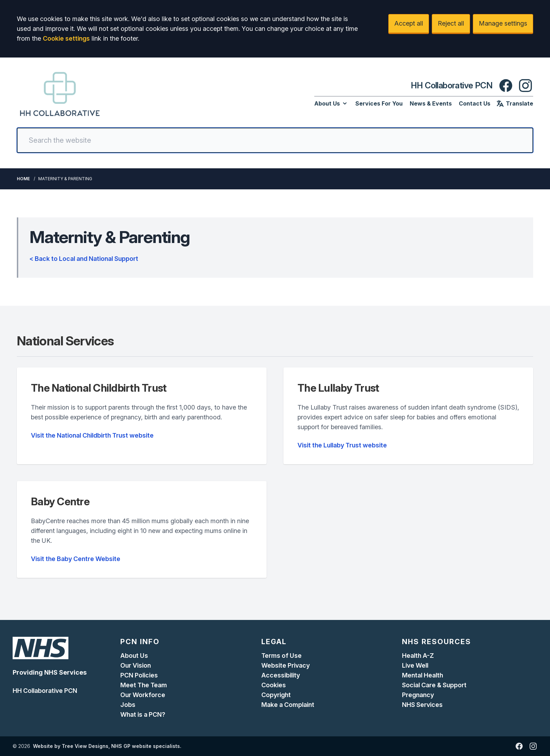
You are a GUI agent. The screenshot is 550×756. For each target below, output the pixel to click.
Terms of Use (281, 656)
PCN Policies (139, 675)
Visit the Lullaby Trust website (342, 445)
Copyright (276, 695)
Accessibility (281, 675)
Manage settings (503, 23)
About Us (331, 103)
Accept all (409, 23)
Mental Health (422, 675)
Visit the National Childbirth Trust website (92, 435)
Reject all (451, 23)
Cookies (274, 685)
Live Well (415, 665)
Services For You (379, 103)
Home (23, 179)
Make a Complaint (288, 705)
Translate (515, 103)
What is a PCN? (143, 714)
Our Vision (136, 665)
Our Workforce (143, 695)
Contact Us (475, 103)
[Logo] (60, 94)
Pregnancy (418, 695)
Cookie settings (66, 38)
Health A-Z (418, 656)
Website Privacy (286, 665)
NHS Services (422, 705)
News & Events (431, 103)
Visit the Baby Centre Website (76, 559)
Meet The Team (144, 685)
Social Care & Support (434, 685)
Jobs (128, 705)
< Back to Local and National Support (84, 259)
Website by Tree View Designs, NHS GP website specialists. (107, 746)
